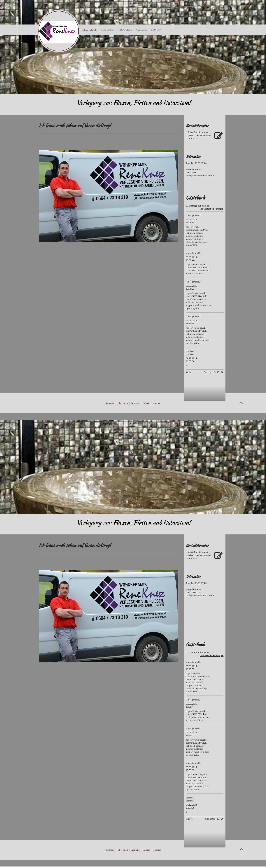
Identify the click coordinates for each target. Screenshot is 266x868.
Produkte (135, 403)
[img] (133, 47)
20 (222, 372)
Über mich (123, 403)
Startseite (89, 30)
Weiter (189, 372)
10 (218, 372)
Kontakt (157, 403)
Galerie (146, 403)
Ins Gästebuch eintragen (212, 209)
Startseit (109, 403)
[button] (241, 849)
